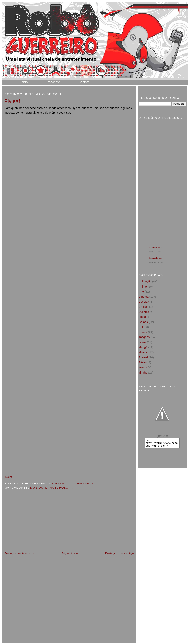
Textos (143, 367)
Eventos (144, 312)
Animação (145, 281)
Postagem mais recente (20, 553)
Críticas (143, 307)
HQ (141, 327)
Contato (84, 82)
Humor (143, 332)
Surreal (143, 357)
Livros (142, 342)
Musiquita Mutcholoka (52, 488)
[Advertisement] (33, 524)
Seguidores (155, 258)
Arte (141, 291)
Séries (143, 362)
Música (143, 352)
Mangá (143, 347)
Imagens (144, 337)
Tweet (8, 477)
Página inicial (70, 553)
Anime (143, 287)
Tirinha (143, 372)
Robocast (53, 82)
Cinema (143, 297)
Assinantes (155, 248)
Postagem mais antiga (119, 553)
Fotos (142, 317)
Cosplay (144, 302)
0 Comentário (80, 483)
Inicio (24, 82)
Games (143, 322)
